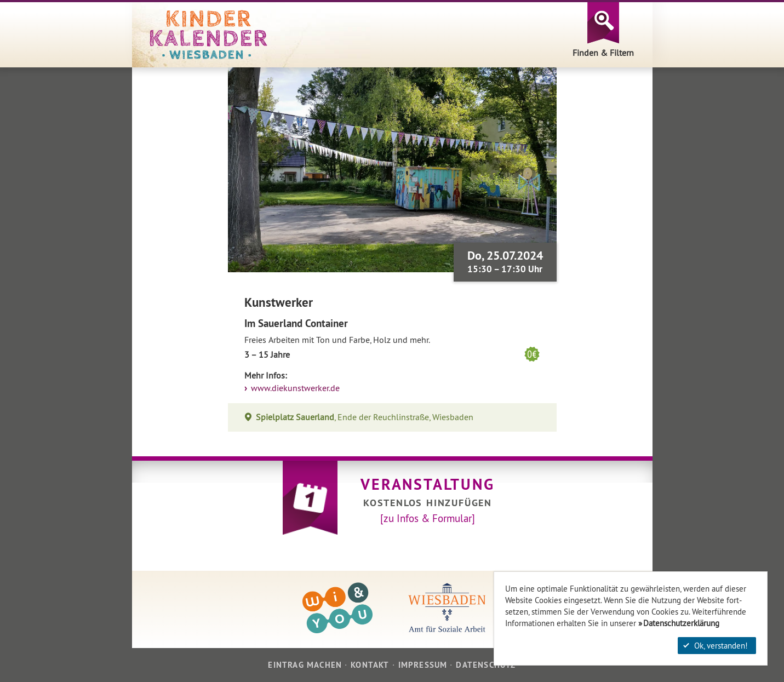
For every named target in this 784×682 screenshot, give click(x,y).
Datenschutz (486, 665)
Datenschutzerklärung (681, 623)
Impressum (423, 665)
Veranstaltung (427, 484)
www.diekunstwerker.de (294, 388)
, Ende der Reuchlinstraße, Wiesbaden (365, 417)
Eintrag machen (305, 665)
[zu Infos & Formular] (428, 518)
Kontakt (370, 665)
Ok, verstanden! (716, 646)
